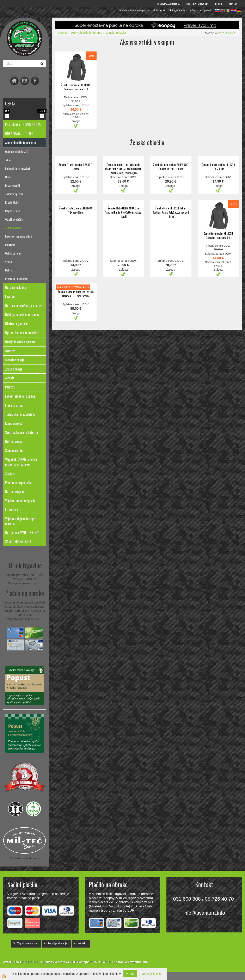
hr (233, 10)
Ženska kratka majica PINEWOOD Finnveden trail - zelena (171, 167)
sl (217, 10)
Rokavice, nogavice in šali (18, 236)
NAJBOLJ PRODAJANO (73, 287)
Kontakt (234, 4)
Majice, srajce (13, 211)
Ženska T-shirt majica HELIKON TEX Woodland (76, 210)
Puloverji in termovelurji (18, 168)
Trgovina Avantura (168, 4)
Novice (218, 4)
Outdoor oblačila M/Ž (16, 151)
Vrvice (8, 262)
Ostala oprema (13, 253)
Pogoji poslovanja (197, 4)
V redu (130, 974)
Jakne (8, 160)
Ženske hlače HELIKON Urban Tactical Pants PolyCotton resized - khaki (123, 212)
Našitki (9, 270)
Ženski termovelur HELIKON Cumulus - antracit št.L (76, 87)
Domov (63, 33)
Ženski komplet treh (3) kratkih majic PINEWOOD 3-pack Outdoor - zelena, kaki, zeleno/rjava (123, 169)
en (223, 10)
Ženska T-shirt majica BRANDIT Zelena (76, 167)
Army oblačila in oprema (87, 33)
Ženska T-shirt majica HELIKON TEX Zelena (218, 167)
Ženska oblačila (13, 228)
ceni (222, 33)
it (228, 10)
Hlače (8, 177)
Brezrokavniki (13, 185)
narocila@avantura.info (132, 962)
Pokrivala (10, 245)
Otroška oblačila (14, 219)
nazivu (231, 33)
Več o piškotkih (151, 974)
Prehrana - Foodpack (16, 279)
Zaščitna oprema (14, 194)
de (239, 10)
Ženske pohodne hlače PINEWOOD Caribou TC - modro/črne (76, 294)
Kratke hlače (12, 202)
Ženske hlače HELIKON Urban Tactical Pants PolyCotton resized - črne (171, 212)
